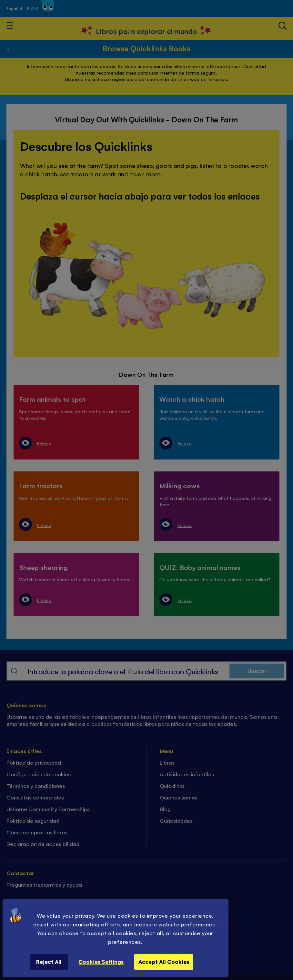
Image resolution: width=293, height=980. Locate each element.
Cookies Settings (101, 962)
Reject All (49, 962)
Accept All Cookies (164, 962)
